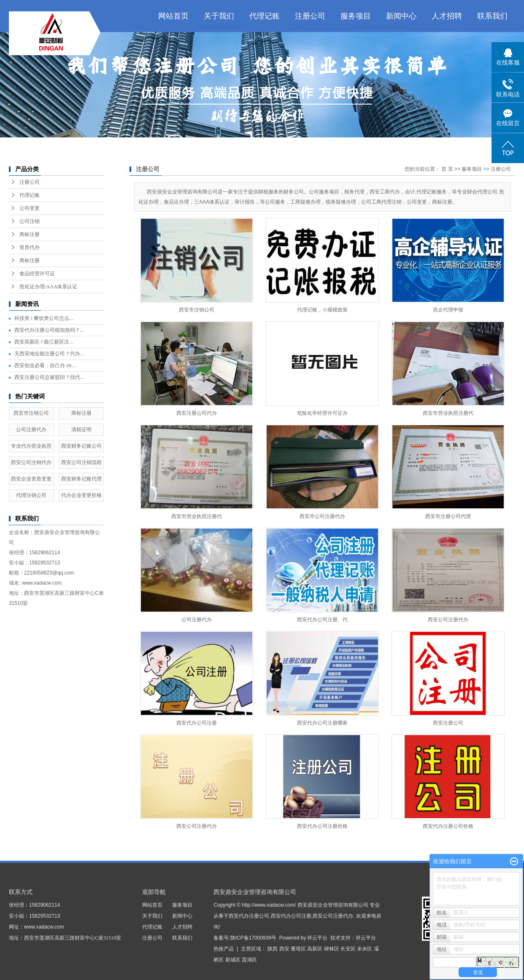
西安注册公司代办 (197, 413)
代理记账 (265, 16)
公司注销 (30, 221)
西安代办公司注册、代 (322, 620)
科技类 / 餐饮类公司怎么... (44, 318)
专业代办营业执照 (31, 446)
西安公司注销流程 (81, 462)
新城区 (233, 960)
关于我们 (219, 16)
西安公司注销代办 (31, 462)
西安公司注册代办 (448, 620)
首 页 (447, 169)
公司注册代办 (31, 430)
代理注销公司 (31, 495)
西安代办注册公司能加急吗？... (49, 330)
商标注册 (30, 234)
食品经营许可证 (37, 274)
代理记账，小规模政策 (322, 310)
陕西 (273, 949)
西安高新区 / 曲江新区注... (44, 342)
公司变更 (30, 208)
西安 (284, 949)
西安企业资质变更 (31, 479)
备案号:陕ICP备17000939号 (245, 938)
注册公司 (310, 16)
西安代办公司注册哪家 (322, 723)
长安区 (348, 949)
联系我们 (492, 16)
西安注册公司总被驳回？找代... (49, 377)
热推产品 (224, 949)
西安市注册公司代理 (448, 516)
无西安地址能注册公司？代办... (49, 354)
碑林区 (332, 949)
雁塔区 (298, 949)
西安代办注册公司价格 (448, 826)
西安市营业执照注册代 (448, 413)
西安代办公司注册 (197, 723)
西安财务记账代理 (81, 479)
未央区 (365, 949)
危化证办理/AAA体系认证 (48, 287)
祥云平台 (317, 938)
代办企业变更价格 (81, 495)
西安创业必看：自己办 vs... (45, 365)
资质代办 (30, 247)
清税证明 (81, 430)
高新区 (315, 949)
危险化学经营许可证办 (322, 413)
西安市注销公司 (31, 413)
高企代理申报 (448, 310)
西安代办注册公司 (249, 916)
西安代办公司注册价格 (322, 826)
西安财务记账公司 (81, 446)
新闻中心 (401, 16)
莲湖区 (249, 960)
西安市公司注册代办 (322, 516)
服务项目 (356, 16)
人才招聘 (447, 16)
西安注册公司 (448, 723)
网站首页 (173, 16)
